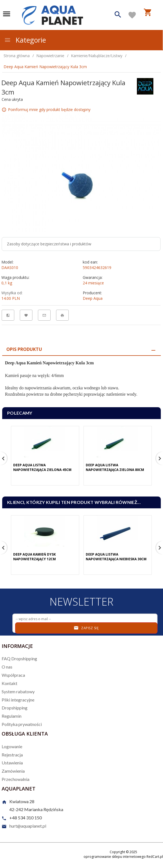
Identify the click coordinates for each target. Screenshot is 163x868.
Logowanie (12, 746)
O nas (7, 667)
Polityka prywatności (22, 724)
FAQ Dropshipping (19, 658)
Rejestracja (12, 755)
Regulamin (12, 716)
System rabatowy (18, 691)
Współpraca (13, 675)
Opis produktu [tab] (24, 349)
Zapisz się (86, 628)
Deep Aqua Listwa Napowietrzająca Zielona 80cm (115, 467)
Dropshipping (15, 708)
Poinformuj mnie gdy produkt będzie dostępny (49, 109)
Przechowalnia (16, 779)
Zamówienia (13, 771)
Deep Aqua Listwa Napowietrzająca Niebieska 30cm (116, 557)
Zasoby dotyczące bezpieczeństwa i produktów (49, 244)
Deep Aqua (93, 298)
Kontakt (9, 683)
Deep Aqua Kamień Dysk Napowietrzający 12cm (34, 557)
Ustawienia (12, 763)
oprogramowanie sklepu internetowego (115, 857)
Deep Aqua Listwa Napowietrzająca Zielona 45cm (42, 467)
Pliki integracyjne (18, 700)
